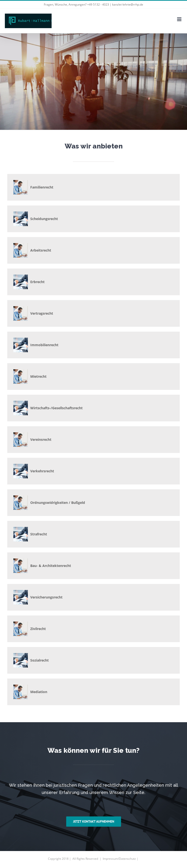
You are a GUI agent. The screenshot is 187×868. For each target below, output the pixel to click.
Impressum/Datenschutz (119, 859)
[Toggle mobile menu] (180, 19)
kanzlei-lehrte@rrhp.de (128, 4)
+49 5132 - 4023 (98, 4)
